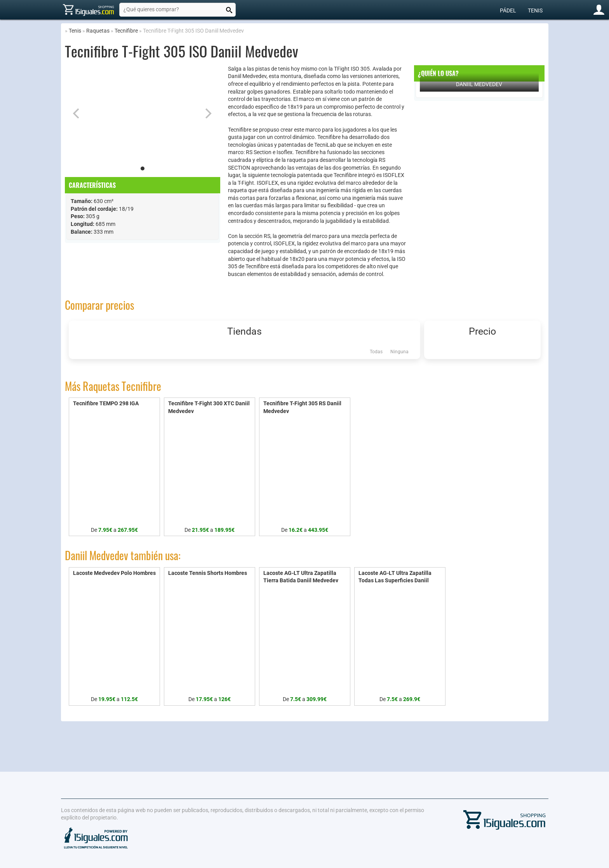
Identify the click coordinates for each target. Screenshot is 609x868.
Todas (376, 352)
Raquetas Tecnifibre (122, 386)
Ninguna (399, 352)
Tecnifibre (126, 31)
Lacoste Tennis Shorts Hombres (208, 573)
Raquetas (98, 31)
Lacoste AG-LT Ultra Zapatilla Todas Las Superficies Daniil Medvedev (395, 581)
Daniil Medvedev (479, 84)
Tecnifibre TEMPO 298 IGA (106, 403)
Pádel (508, 10)
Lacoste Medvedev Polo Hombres (114, 573)
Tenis (535, 10)
